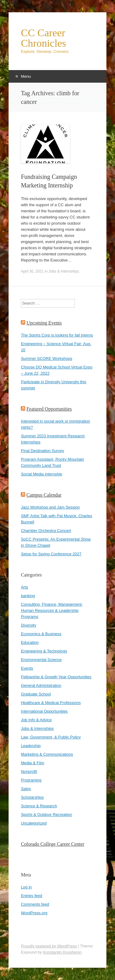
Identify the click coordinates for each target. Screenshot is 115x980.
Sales (26, 789)
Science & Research (39, 806)
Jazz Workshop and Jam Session (50, 507)
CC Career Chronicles (43, 38)
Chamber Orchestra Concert (46, 531)
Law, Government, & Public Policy (51, 737)
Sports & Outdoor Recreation (46, 815)
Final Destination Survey (42, 451)
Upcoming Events (44, 323)
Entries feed (31, 896)
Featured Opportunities (49, 409)
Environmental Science (41, 660)
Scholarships (32, 797)
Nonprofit (29, 771)
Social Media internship (41, 474)
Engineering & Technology (44, 651)
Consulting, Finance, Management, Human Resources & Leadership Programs (52, 610)
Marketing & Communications (47, 754)
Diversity (29, 625)
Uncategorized (34, 823)
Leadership (31, 746)
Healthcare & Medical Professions (51, 703)
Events (27, 668)
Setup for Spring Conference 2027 (51, 554)
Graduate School (36, 694)
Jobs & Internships (64, 271)
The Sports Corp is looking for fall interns (57, 335)
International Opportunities (44, 711)
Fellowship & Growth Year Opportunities (56, 677)
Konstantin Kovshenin (62, 952)
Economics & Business (41, 634)
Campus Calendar (44, 495)
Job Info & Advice (36, 720)
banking (28, 596)
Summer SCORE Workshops (46, 358)
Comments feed (35, 904)
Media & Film (33, 763)
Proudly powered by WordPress (49, 946)
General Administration (41, 685)
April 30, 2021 (32, 271)
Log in (26, 887)
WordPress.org (34, 913)
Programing (31, 780)
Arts (24, 587)
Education (30, 642)
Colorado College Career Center (53, 844)
